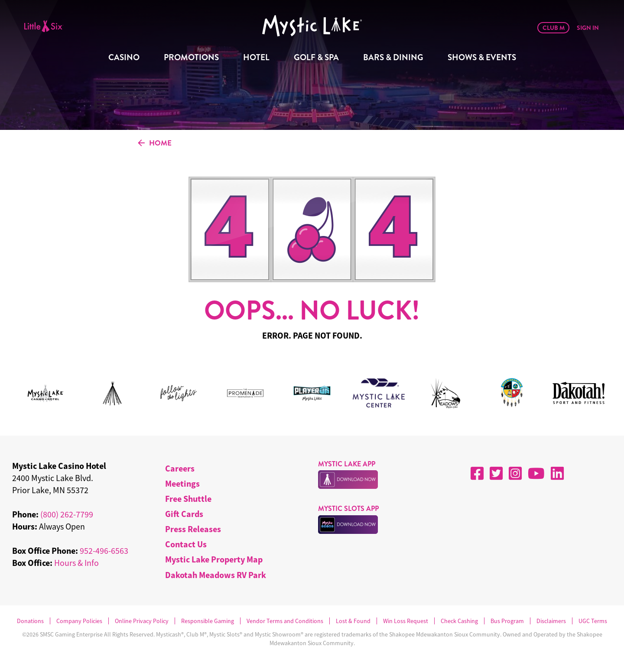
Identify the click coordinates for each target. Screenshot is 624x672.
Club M (554, 28)
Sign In (588, 28)
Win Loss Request (406, 621)
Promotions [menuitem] (191, 57)
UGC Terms (593, 621)
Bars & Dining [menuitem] (393, 57)
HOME (155, 143)
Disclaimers (551, 621)
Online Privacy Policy (142, 621)
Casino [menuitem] (124, 57)
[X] (496, 473)
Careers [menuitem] (180, 468)
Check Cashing (459, 621)
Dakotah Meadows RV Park (216, 575)
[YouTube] (536, 473)
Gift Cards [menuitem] (184, 514)
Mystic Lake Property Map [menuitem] (214, 559)
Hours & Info (76, 563)
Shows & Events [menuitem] (482, 57)
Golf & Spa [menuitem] (316, 57)
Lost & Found (353, 621)
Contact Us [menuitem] (186, 544)
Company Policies (79, 621)
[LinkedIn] (557, 473)
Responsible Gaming (208, 621)
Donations (30, 621)
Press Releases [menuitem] (193, 529)
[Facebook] (477, 473)
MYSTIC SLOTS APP (348, 509)
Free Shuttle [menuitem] (188, 499)
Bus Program (507, 621)
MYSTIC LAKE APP (347, 464)
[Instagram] (515, 473)
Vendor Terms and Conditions (285, 621)
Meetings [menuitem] (182, 483)
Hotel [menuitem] (256, 57)
